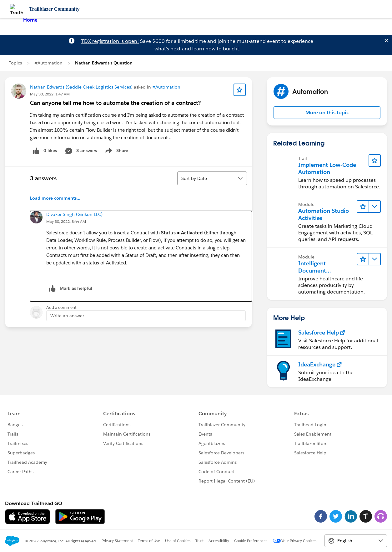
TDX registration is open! (110, 41)
